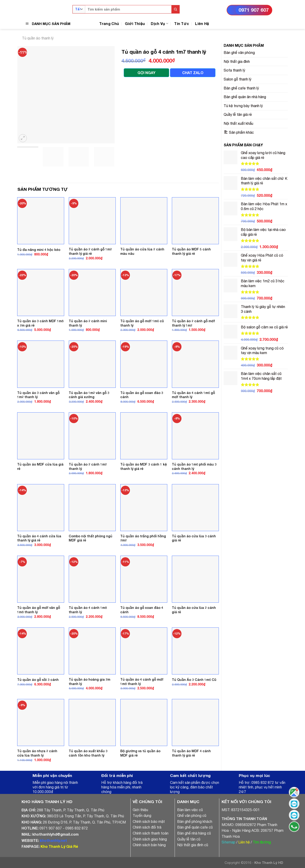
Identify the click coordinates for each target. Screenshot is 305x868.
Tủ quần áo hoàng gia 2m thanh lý (89, 682)
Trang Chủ (109, 24)
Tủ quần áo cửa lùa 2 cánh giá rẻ (194, 610)
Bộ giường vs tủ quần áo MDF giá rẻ (140, 753)
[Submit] (175, 9)
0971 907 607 (254, 10)
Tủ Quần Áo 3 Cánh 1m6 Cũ (194, 680)
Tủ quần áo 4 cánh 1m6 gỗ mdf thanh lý (193, 395)
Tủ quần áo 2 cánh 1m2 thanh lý (88, 466)
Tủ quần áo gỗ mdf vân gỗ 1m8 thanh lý (39, 610)
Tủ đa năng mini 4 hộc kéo (39, 250)
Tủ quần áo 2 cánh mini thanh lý (88, 323)
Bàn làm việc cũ (190, 810)
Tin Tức (182, 24)
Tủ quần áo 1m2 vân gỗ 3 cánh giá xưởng (89, 395)
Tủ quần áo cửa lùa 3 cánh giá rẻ (194, 538)
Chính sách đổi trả (147, 827)
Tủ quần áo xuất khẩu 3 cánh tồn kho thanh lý (88, 753)
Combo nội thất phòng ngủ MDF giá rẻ (91, 538)
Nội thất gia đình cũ (193, 845)
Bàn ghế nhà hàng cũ (194, 833)
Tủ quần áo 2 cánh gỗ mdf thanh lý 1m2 (193, 323)
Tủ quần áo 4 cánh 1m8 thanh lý (88, 610)
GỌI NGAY (146, 73)
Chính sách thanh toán (151, 833)
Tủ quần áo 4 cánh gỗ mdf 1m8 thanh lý (142, 682)
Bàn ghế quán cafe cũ (195, 827)
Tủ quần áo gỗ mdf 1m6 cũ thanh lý (142, 323)
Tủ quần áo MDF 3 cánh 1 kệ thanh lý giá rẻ (144, 466)
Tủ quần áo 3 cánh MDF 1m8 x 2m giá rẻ (40, 323)
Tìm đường (262, 842)
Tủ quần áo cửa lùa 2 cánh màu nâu (142, 251)
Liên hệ (244, 842)
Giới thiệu (140, 810)
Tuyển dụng (142, 815)
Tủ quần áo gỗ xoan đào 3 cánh (142, 395)
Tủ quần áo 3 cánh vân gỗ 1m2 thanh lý (38, 395)
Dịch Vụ (159, 24)
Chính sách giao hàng (150, 839)
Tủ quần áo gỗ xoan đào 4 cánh (142, 610)
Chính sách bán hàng (149, 845)
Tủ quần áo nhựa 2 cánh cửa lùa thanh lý (37, 753)
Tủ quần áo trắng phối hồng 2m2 (143, 538)
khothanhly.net (53, 840)
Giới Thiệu (135, 24)
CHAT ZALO (193, 73)
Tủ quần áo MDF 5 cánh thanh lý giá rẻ (191, 251)
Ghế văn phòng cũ (192, 815)
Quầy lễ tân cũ (189, 839)
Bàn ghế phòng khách (195, 821)
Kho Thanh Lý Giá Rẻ (59, 846)
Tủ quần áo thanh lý (38, 38)
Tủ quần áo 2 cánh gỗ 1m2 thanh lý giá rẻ (90, 251)
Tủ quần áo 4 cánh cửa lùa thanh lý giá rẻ (39, 538)
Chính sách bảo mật (149, 821)
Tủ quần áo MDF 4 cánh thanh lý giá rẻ (191, 753)
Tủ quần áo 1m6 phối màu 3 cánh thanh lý (194, 466)
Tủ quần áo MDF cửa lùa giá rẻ (40, 466)
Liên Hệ (202, 24)
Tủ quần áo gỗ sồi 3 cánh (38, 680)
